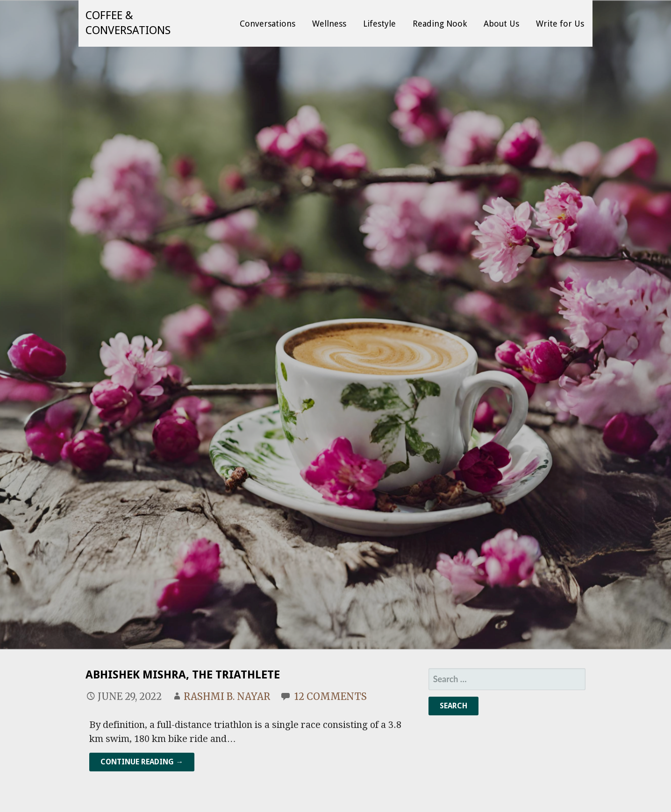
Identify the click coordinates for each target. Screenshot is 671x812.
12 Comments (331, 696)
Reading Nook (440, 24)
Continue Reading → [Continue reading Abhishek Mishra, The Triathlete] (142, 762)
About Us (501, 24)
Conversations (268, 24)
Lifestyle (379, 24)
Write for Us (560, 24)
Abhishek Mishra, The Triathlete (183, 675)
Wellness (329, 24)
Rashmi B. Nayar (227, 696)
